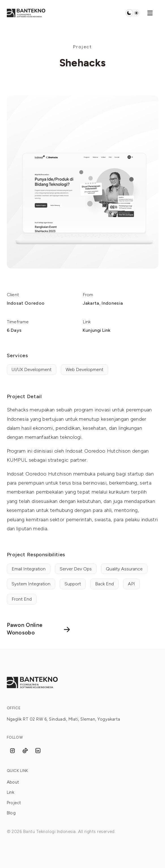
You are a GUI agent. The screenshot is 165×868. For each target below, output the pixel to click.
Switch (133, 13)
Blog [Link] (11, 813)
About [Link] (13, 782)
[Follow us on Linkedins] (38, 751)
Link (11, 792)
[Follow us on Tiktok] (25, 751)
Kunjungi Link (97, 330)
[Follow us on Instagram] (12, 751)
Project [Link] (14, 803)
